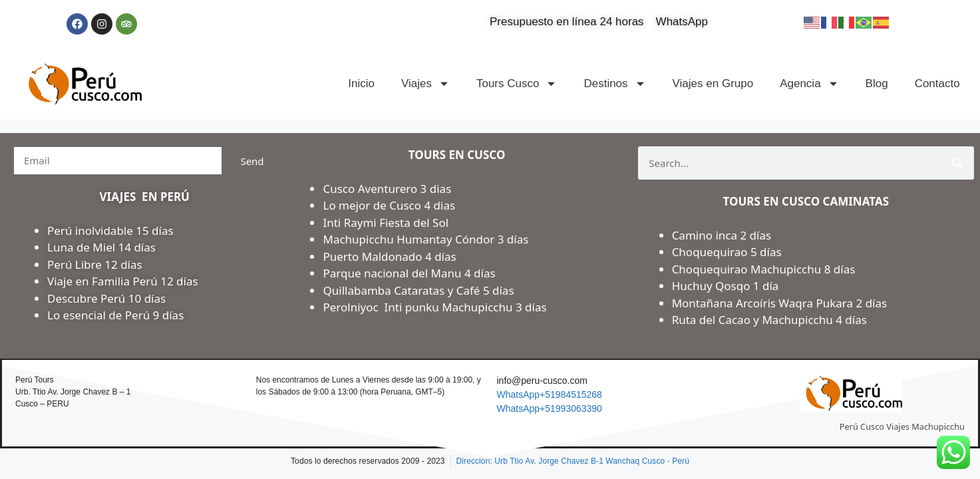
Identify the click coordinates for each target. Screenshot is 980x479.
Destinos (614, 83)
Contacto (937, 83)
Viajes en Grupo (713, 83)
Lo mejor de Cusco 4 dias (389, 205)
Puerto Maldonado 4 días (389, 256)
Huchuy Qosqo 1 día (726, 286)
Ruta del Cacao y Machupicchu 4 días (769, 320)
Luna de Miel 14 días (101, 247)
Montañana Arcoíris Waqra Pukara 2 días (780, 303)
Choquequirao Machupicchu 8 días (764, 269)
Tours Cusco (517, 83)
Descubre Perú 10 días (106, 298)
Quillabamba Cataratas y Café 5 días (418, 290)
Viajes (425, 83)
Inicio (361, 83)
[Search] (957, 163)
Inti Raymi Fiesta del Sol (386, 223)
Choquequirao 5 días (727, 252)
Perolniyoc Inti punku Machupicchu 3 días (434, 307)
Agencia (809, 83)
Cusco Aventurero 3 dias (387, 189)
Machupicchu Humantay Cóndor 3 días (425, 239)
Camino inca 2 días (723, 235)
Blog (877, 83)
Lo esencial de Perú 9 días (115, 315)
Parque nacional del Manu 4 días (409, 273)
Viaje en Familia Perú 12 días (124, 281)
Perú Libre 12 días (95, 264)
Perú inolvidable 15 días (110, 231)
